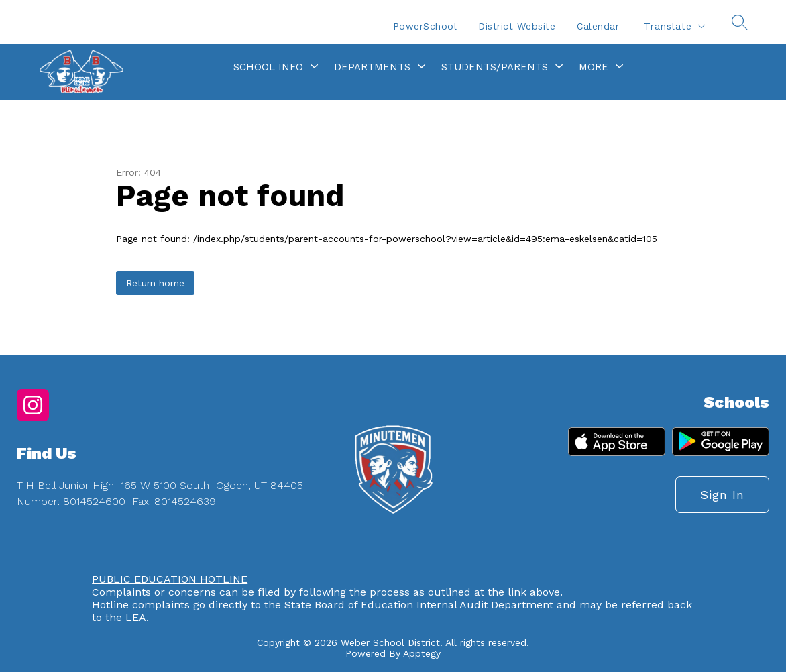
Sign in (722, 495)
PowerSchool (425, 26)
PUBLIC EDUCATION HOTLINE (170, 579)
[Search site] (740, 22)
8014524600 (94, 501)
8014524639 (185, 501)
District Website (517, 26)
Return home (155, 283)
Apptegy (422, 653)
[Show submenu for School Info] (268, 67)
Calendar (598, 26)
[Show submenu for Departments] (372, 67)
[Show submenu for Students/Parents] (495, 67)
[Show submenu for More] (594, 67)
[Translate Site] (674, 26)
